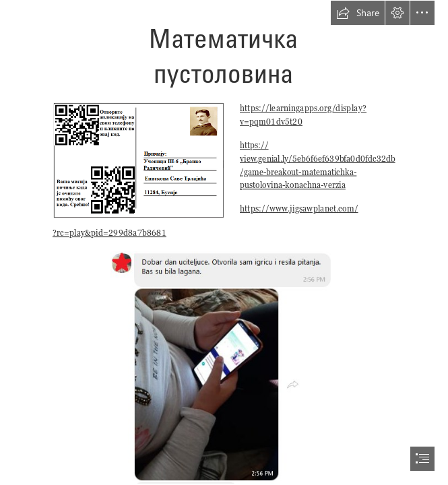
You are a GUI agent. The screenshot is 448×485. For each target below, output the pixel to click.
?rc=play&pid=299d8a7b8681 (109, 233)
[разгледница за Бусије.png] (138, 160)
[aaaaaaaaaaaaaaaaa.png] (224, 367)
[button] (358, 13)
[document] (224, 243)
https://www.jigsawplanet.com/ (299, 208)
